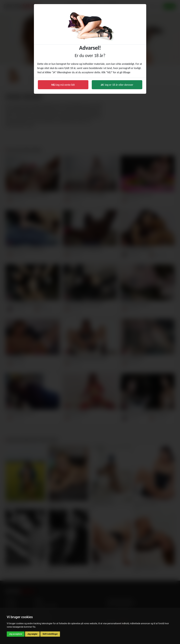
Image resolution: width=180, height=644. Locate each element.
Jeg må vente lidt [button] (63, 85)
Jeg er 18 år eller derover (117, 85)
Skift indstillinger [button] (50, 634)
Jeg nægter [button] (32, 634)
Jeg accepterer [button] (16, 634)
